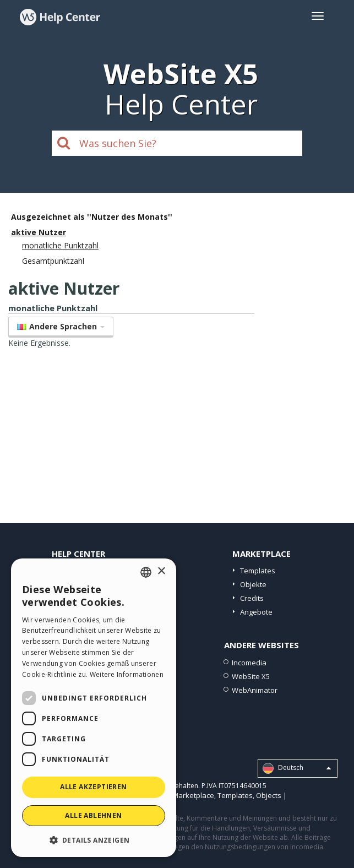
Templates (258, 571)
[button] (94, 840)
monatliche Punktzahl (60, 245)
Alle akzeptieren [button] (93, 787)
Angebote (256, 612)
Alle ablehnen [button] (93, 815)
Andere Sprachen (61, 326)
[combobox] (146, 572)
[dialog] (94, 708)
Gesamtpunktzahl (53, 261)
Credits (252, 598)
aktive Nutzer (39, 232)
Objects (269, 795)
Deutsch (297, 768)
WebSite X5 (251, 676)
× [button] (161, 571)
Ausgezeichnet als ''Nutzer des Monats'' (92, 217)
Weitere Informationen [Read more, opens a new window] (127, 674)
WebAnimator (255, 690)
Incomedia (249, 663)
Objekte (253, 584)
